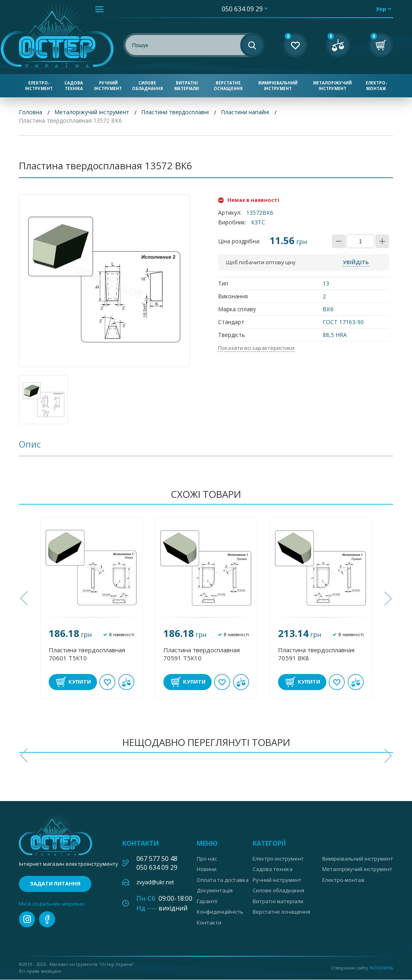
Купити (80, 682)
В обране (107, 682)
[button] (25, 599)
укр (381, 9)
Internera (381, 968)
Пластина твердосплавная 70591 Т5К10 (202, 654)
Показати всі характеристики (256, 348)
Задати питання (55, 884)
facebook (47, 920)
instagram (27, 920)
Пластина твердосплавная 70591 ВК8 (316, 654)
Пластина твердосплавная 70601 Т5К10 (87, 654)
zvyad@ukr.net (155, 882)
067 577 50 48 (157, 859)
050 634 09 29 (242, 9)
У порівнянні (126, 682)
